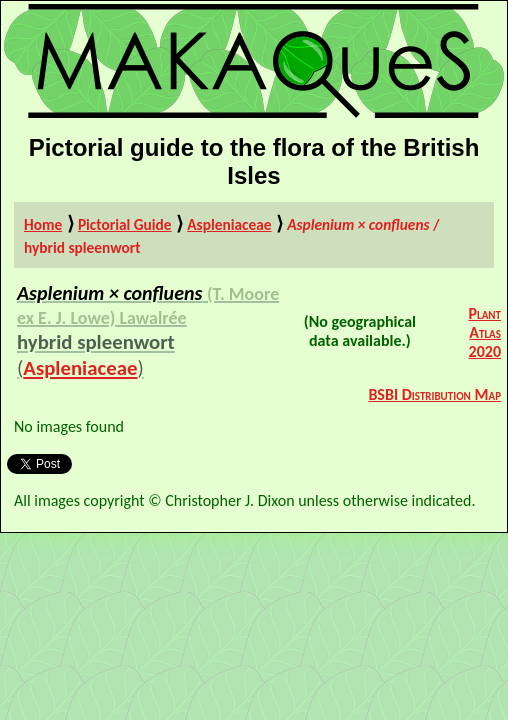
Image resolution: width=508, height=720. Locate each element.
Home (43, 224)
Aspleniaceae (229, 224)
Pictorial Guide (125, 224)
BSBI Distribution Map (434, 394)
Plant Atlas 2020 (484, 332)
